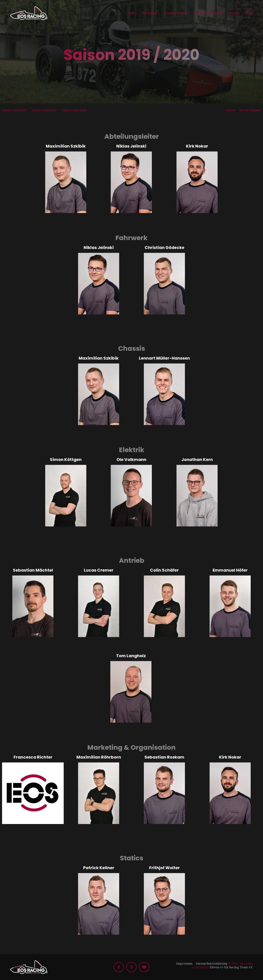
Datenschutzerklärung (212, 963)
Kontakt (234, 13)
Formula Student (175, 13)
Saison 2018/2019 (14, 110)
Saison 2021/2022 (74, 110)
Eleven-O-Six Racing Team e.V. (231, 967)
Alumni (231, 110)
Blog (249, 13)
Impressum (184, 963)
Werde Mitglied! (250, 110)
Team (131, 13)
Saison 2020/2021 (44, 110)
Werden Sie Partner (208, 13)
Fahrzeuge (149, 13)
